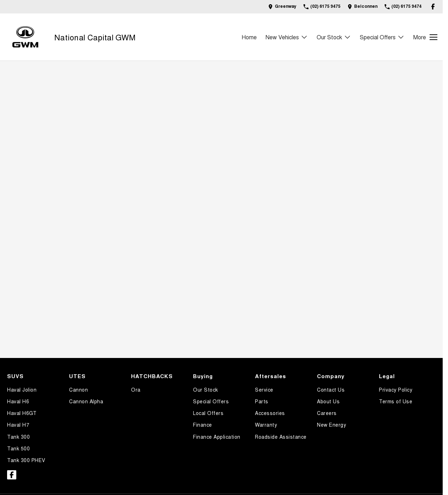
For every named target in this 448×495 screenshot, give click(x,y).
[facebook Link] (433, 7)
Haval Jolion (22, 389)
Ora (136, 389)
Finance (203, 425)
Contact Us (331, 389)
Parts (262, 401)
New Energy (331, 425)
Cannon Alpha (86, 401)
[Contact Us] (282, 7)
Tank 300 (18, 437)
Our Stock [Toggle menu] (334, 37)
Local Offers (208, 413)
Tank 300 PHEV (26, 460)
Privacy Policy (396, 389)
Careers (327, 413)
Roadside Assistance (281, 437)
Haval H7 (18, 425)
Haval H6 (18, 401)
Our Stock (206, 389)
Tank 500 (18, 448)
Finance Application (217, 437)
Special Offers (211, 401)
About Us (328, 401)
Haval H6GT (22, 413)
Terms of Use (396, 401)
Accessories (270, 413)
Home (249, 37)
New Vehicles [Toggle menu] (287, 37)
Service (264, 389)
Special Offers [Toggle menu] (382, 37)
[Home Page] (25, 37)
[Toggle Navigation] (425, 37)
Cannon (78, 389)
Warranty (266, 425)
